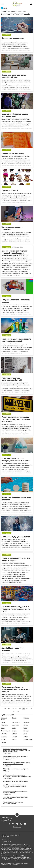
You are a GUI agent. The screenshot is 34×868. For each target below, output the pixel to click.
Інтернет (15, 731)
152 (24, 709)
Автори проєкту (17, 827)
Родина (26, 737)
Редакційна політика (13, 865)
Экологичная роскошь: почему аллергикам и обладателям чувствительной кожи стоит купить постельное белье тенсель (16, 750)
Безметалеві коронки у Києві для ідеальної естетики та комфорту (15, 792)
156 (18, 711)
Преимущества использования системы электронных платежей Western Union (16, 419)
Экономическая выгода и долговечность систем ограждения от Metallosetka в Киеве (17, 763)
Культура (26, 731)
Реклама (3, 742)
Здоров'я (26, 718)
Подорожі (4, 739)
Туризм (3, 722)
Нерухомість (16, 722)
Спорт (25, 728)
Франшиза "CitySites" (6, 819)
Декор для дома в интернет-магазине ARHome (14, 76)
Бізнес (3, 728)
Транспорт (26, 722)
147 (5, 709)
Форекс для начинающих (13, 38)
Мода (25, 734)
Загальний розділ (4, 719)
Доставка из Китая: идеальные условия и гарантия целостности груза (16, 609)
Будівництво (4, 725)
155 (14, 711)
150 (16, 709)
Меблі (14, 728)
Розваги (26, 725)
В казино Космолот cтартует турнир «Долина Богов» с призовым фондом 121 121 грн (15, 253)
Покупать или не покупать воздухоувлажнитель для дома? (16, 460)
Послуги (15, 737)
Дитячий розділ (28, 739)
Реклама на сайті (5, 817)
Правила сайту (19, 863)
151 (20, 709)
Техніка (14, 718)
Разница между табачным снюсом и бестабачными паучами (13, 803)
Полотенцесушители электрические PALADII (12, 379)
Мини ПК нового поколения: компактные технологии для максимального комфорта (15, 786)
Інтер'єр (14, 734)
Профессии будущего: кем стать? (17, 537)
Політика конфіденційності (8, 863)
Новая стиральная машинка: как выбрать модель (16, 559)
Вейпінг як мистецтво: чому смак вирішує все (16, 781)
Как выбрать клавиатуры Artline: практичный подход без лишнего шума (15, 757)
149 (13, 709)
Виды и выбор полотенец (13, 153)
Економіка (4, 734)
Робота (14, 739)
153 (27, 709)
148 (9, 709)
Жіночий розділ (5, 731)
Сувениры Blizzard (10, 190)
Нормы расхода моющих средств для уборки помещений (17, 340)
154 (31, 709)
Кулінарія (3, 737)
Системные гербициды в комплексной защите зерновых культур (16, 689)
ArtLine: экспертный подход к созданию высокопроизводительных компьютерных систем (17, 776)
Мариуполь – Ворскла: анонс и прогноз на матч (15, 115)
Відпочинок (15, 725)
